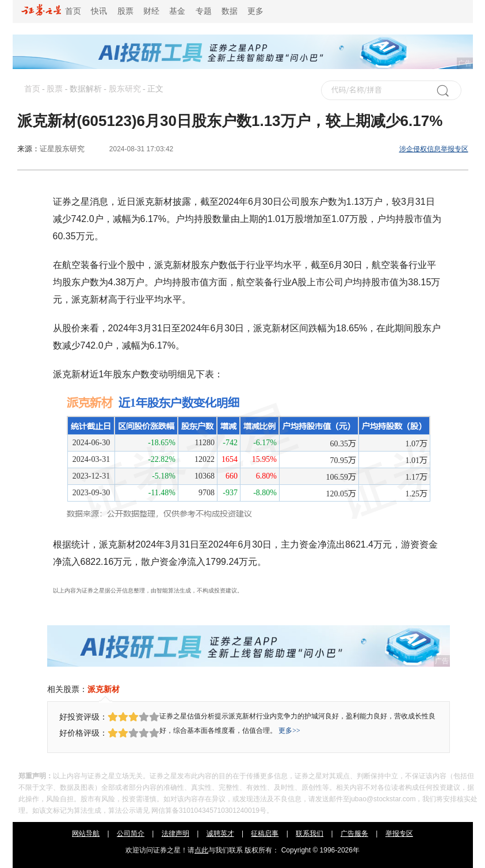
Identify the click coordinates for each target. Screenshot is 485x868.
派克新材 (104, 689)
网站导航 (86, 833)
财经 (151, 11)
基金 (177, 11)
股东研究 (125, 89)
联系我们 (310, 833)
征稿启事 (265, 833)
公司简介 (131, 833)
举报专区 (399, 833)
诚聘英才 (220, 833)
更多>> (289, 731)
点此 (201, 850)
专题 (204, 11)
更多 (255, 11)
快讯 (99, 11)
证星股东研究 (62, 149)
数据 (230, 11)
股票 (125, 11)
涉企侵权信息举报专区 (434, 149)
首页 (51, 11)
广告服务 (354, 833)
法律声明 (175, 833)
